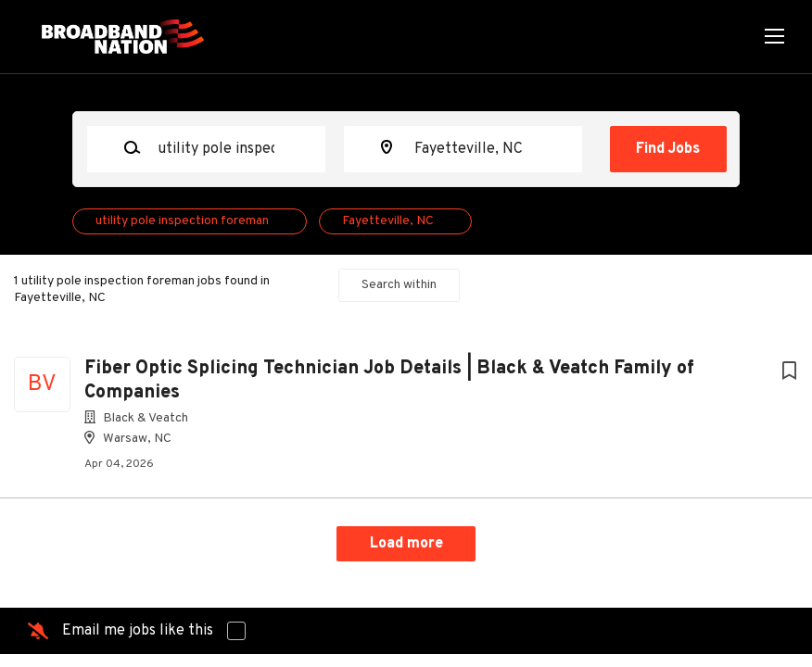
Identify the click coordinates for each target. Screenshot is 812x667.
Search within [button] (399, 285)
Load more (406, 544)
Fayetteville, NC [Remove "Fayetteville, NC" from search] (388, 221)
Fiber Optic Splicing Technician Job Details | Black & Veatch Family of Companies (389, 381)
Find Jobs (668, 149)
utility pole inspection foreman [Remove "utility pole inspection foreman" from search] (182, 221)
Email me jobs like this (138, 631)
